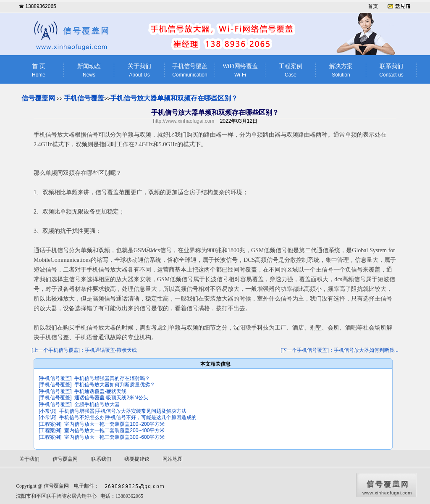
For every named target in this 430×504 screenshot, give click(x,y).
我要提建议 (137, 459)
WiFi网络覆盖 (240, 70)
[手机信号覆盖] (55, 378)
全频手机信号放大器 (97, 404)
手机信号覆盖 (190, 70)
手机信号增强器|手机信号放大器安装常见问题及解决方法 (123, 411)
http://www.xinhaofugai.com (184, 121)
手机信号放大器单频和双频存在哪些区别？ (174, 98)
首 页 (39, 70)
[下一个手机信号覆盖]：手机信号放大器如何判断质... (340, 350)
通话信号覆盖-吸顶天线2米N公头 (111, 398)
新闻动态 (89, 70)
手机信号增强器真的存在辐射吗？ (112, 378)
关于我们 (139, 70)
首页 (373, 6)
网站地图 (173, 459)
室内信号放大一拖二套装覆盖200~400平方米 (114, 430)
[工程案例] (50, 424)
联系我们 (391, 70)
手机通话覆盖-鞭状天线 (100, 391)
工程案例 (291, 70)
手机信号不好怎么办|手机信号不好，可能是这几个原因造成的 (128, 417)
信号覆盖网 (38, 98)
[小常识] (48, 411)
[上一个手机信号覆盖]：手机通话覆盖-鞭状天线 (84, 350)
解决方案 (341, 70)
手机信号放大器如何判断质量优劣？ (115, 385)
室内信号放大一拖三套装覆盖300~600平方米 (114, 437)
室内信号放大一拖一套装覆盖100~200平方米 (114, 424)
